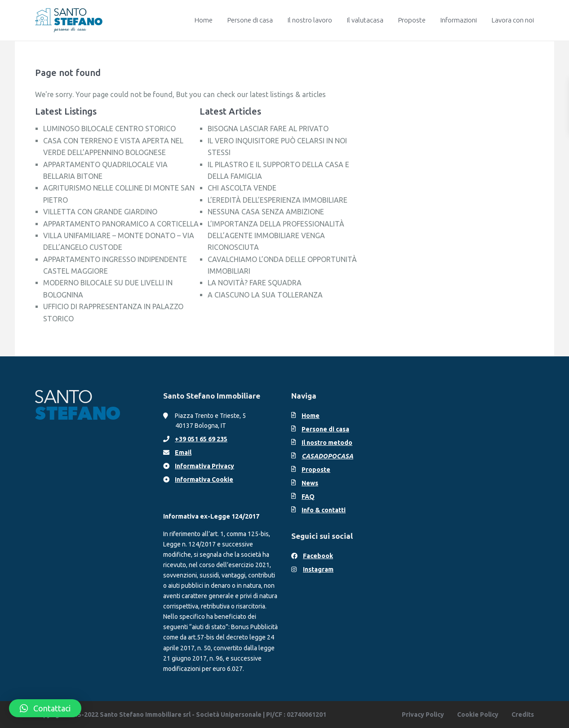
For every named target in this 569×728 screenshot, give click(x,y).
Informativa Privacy (204, 466)
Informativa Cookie (204, 479)
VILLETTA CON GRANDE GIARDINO (100, 212)
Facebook (318, 556)
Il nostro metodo (327, 443)
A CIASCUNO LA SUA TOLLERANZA (265, 295)
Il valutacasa (365, 20)
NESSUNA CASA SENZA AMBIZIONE (266, 212)
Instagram (318, 569)
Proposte (412, 20)
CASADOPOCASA (327, 456)
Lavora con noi (513, 20)
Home (204, 20)
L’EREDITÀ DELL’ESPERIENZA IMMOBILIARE (278, 200)
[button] (45, 708)
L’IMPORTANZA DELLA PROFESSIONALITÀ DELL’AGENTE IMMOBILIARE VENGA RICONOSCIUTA (276, 236)
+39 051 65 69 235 (201, 439)
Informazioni (459, 20)
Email (183, 453)
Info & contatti (324, 510)
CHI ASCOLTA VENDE (242, 188)
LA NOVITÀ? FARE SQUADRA (255, 283)
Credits (523, 715)
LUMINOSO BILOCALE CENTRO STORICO (109, 129)
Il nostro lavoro (310, 20)
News (310, 483)
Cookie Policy (478, 715)
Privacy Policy (423, 715)
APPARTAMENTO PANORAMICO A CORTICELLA (121, 224)
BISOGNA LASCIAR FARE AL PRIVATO (268, 129)
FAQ (308, 497)
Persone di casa (250, 20)
